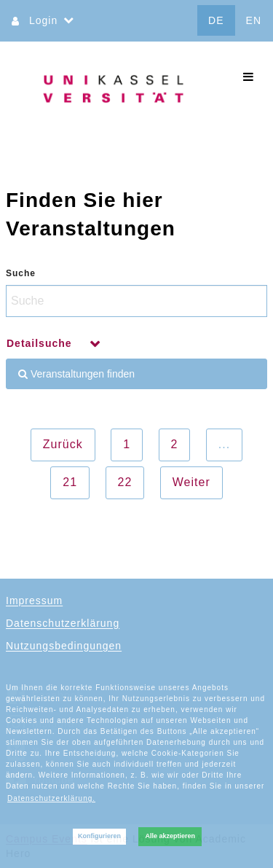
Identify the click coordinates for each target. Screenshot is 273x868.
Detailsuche (41, 343)
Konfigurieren (99, 836)
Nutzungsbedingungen (64, 646)
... (224, 444)
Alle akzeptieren (170, 836)
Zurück (63, 444)
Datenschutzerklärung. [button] (51, 798)
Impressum (34, 601)
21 (70, 482)
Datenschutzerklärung (63, 623)
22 (125, 482)
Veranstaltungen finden (76, 374)
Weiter (191, 482)
